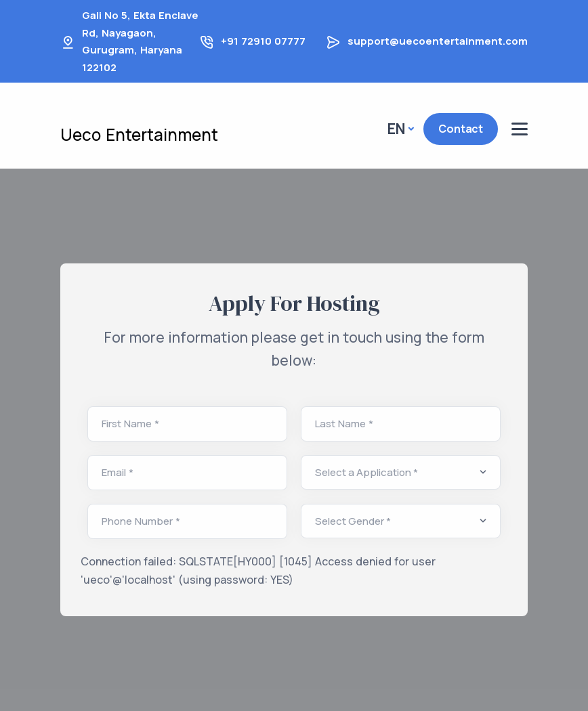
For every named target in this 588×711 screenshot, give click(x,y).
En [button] (396, 129)
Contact (461, 129)
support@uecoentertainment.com (438, 41)
